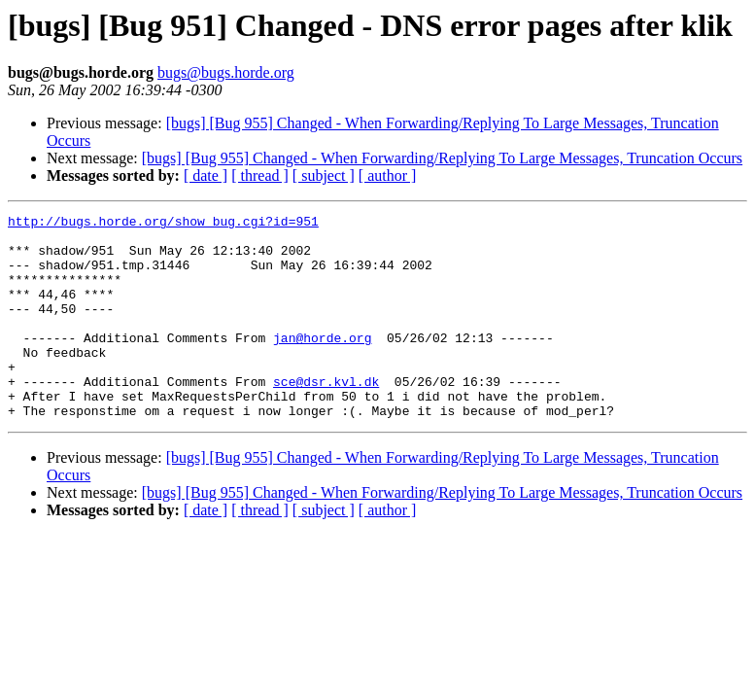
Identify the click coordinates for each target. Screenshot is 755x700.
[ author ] (388, 175)
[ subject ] (324, 175)
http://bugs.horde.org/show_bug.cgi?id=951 (163, 224)
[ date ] (206, 175)
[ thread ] (260, 175)
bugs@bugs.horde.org (226, 72)
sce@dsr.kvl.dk (326, 416)
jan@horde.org (322, 364)
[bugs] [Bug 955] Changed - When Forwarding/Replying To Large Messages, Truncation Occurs (442, 158)
